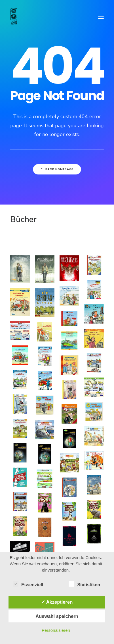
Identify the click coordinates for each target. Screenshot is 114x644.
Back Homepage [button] (57, 169)
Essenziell (28, 585)
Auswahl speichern (57, 616)
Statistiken (84, 585)
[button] (101, 17)
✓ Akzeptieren (57, 602)
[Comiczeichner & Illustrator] (14, 17)
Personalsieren (56, 630)
